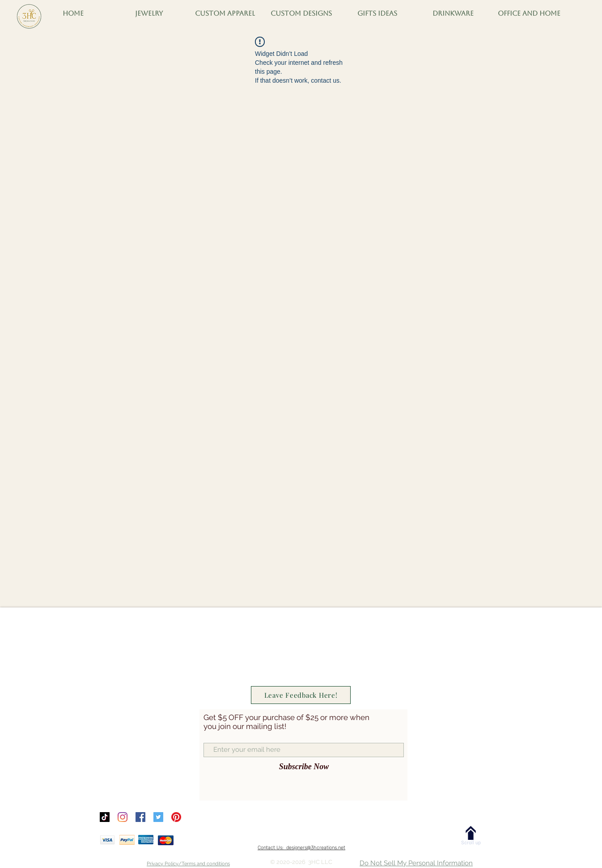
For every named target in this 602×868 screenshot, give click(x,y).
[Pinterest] (176, 817)
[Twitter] (158, 817)
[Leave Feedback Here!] (301, 695)
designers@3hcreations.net (316, 848)
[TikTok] (105, 817)
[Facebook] (140, 817)
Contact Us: (272, 848)
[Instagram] (123, 817)
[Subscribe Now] (304, 767)
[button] (73, 13)
